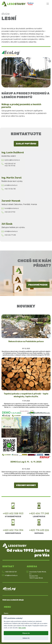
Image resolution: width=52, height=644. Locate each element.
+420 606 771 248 (39, 513)
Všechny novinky (26, 485)
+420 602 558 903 (13, 513)
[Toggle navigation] (48, 4)
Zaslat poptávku (26, 144)
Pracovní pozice (38, 285)
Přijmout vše (26, 633)
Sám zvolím (22, 628)
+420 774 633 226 (39, 530)
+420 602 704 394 (13, 530)
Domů (6, 613)
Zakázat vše (26, 638)
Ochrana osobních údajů (13, 600)
